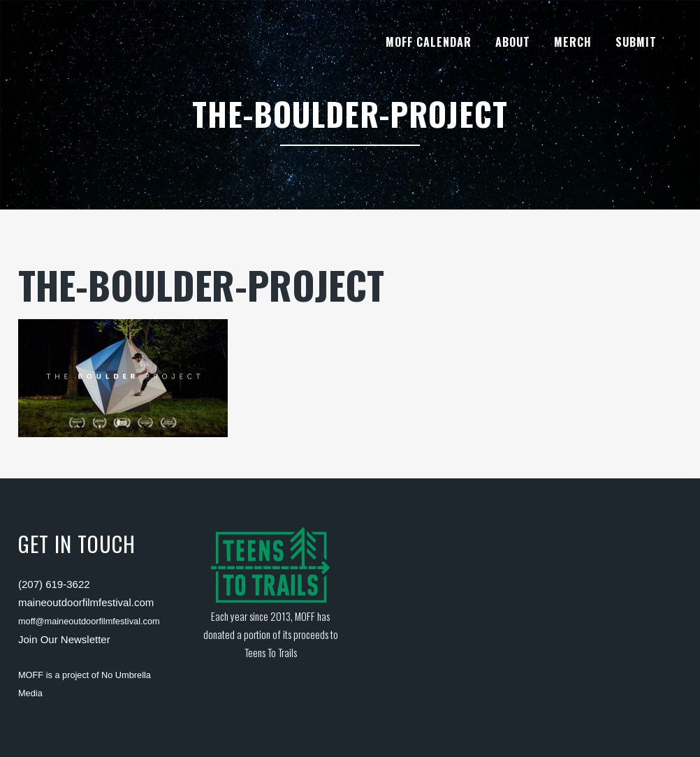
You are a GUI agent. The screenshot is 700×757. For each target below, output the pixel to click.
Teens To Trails (271, 652)
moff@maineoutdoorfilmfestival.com (89, 621)
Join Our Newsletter (64, 639)
